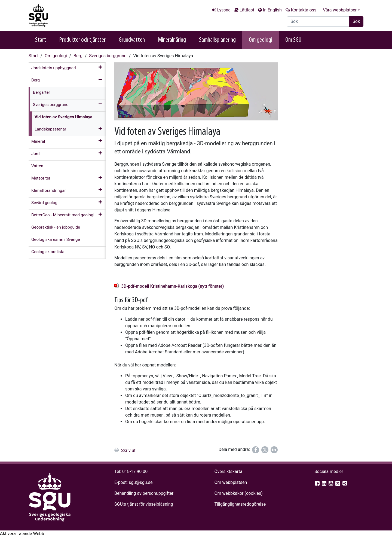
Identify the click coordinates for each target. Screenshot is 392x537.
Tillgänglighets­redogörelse (240, 504)
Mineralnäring (172, 40)
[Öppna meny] (100, 69)
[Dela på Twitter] (265, 450)
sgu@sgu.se (141, 482)
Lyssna (224, 10)
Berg (78, 56)
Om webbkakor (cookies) (238, 493)
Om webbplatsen (231, 482)
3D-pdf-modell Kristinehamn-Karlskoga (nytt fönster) (172, 286)
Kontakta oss (304, 10)
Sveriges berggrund (108, 56)
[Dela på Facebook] (256, 450)
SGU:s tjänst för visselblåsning (144, 504)
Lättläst (247, 10)
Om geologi (261, 40)
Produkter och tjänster (82, 40)
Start (41, 40)
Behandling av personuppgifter (144, 493)
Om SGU (293, 40)
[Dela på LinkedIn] (274, 450)
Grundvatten (132, 40)
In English (272, 10)
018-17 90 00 (135, 471)
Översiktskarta (228, 471)
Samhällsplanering (217, 40)
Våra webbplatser (340, 10)
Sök (356, 21)
